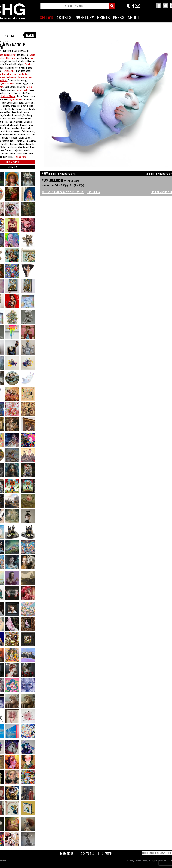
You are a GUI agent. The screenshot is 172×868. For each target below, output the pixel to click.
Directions (67, 853)
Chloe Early (10, 58)
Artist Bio (94, 192)
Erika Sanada (8, 83)
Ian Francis (11, 77)
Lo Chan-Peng (20, 157)
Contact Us (88, 853)
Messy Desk (22, 90)
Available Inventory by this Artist (63, 192)
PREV (59, 174)
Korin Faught (10, 55)
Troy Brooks (19, 74)
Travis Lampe (9, 71)
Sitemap (107, 853)
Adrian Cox (7, 74)
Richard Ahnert (8, 96)
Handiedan (23, 77)
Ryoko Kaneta (16, 99)
